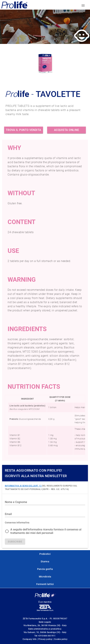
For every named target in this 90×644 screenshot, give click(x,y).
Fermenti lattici (45, 584)
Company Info (30, 639)
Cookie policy (61, 639)
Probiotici (45, 554)
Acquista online (67, 130)
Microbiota (45, 577)
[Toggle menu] (83, 5)
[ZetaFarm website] (45, 611)
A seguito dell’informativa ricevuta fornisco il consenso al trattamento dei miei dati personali (46, 531)
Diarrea (45, 561)
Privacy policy (46, 639)
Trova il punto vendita (24, 130)
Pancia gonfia (45, 569)
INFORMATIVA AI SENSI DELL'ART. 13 (23, 486)
